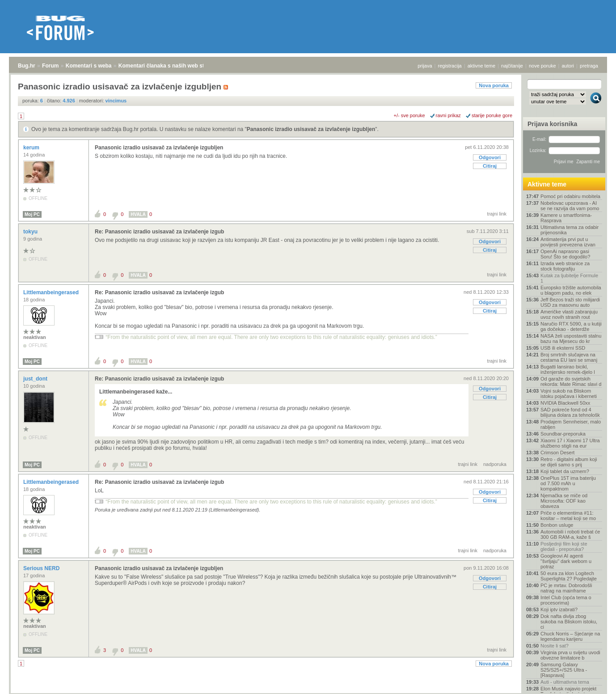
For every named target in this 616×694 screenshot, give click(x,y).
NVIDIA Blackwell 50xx (565, 403)
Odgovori (490, 157)
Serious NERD (42, 568)
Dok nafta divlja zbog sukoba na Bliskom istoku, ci (569, 622)
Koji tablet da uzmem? (565, 471)
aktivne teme (481, 66)
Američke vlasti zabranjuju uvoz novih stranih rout (569, 314)
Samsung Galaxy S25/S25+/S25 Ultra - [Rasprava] (564, 670)
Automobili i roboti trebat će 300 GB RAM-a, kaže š (570, 534)
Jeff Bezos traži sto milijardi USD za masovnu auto (570, 302)
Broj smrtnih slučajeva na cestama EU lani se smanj (569, 357)
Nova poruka (494, 85)
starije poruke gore (492, 115)
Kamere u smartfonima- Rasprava (566, 218)
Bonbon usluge (557, 525)
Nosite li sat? (555, 646)
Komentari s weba (89, 66)
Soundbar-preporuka (563, 434)
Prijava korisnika (552, 124)
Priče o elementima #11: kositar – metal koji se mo (568, 516)
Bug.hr (27, 66)
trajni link (497, 214)
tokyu (31, 232)
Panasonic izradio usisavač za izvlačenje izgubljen (311, 129)
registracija (450, 66)
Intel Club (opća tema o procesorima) (566, 600)
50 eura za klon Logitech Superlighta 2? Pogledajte (569, 576)
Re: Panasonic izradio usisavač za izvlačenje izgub (159, 232)
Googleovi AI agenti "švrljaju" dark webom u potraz (566, 561)
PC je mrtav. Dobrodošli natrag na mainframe (566, 588)
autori (568, 66)
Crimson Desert (557, 453)
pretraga (589, 66)
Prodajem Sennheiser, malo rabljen (571, 424)
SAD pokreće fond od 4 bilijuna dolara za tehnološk (570, 412)
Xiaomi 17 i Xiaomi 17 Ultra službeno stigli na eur (570, 443)
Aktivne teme (547, 184)
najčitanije (512, 66)
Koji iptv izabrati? (559, 609)
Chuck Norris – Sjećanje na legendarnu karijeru (570, 636)
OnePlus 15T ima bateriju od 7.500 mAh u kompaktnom (568, 483)
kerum (32, 148)
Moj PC (32, 214)
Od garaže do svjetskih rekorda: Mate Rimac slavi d (571, 381)
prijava (425, 66)
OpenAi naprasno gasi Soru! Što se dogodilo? (565, 254)
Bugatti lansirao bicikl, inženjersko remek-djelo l (568, 369)
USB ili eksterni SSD (563, 348)
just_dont (36, 379)
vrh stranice (592, 681)
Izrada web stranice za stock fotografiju (565, 266)
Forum (50, 66)
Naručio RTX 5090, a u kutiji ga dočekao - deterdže (571, 326)
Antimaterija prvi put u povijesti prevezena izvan (568, 242)
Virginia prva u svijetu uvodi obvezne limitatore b (570, 655)
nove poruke (542, 66)
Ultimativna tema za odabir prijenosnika (570, 230)
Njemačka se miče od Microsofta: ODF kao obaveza (564, 501)
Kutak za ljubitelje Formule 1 (569, 278)
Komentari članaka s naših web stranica (169, 66)
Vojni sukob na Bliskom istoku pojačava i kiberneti (569, 394)
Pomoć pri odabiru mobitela (570, 196)
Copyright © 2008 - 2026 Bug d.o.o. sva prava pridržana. (308, 691)
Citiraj (490, 166)
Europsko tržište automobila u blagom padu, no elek (571, 290)
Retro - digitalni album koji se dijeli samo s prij (569, 462)
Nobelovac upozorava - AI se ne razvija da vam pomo (570, 206)
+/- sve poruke (409, 115)
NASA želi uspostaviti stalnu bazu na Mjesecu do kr (571, 339)
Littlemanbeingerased (52, 292)
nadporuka (495, 464)
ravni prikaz (448, 115)
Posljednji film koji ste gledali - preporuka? (564, 546)
